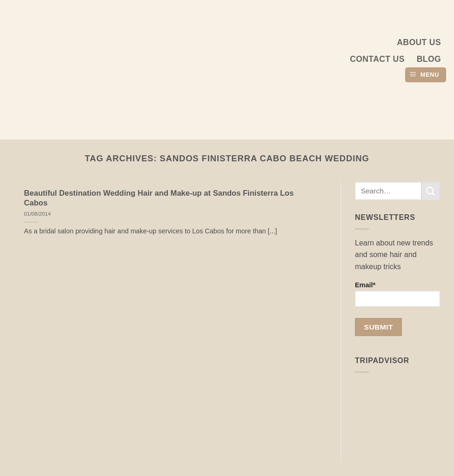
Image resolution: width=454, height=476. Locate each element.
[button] (426, 75)
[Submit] (431, 191)
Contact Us (377, 59)
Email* (397, 294)
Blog (429, 59)
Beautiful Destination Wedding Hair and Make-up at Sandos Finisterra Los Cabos (159, 198)
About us (419, 42)
